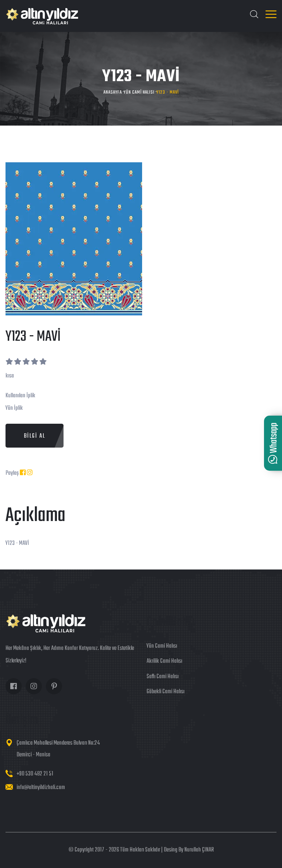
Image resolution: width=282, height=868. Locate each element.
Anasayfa (113, 92)
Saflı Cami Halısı (162, 677)
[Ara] (254, 15)
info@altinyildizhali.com (41, 788)
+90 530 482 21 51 (35, 774)
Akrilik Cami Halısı (164, 661)
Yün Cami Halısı (139, 92)
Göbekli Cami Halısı (165, 692)
